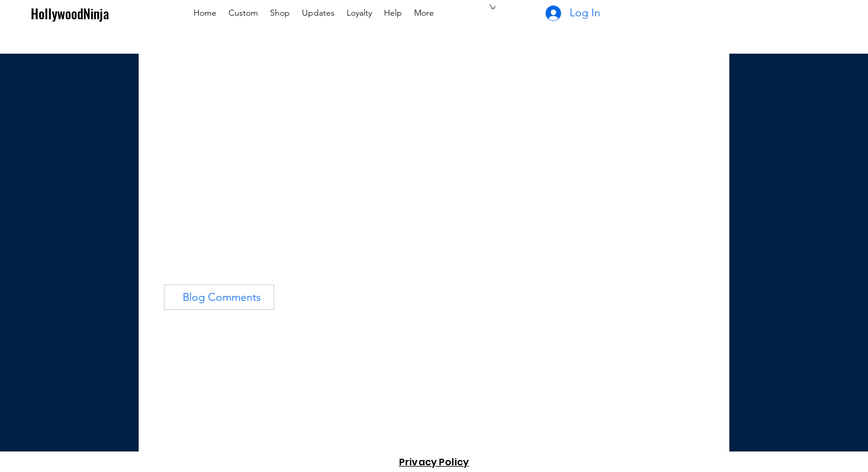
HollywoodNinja (70, 13)
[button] (492, 7)
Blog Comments (222, 297)
